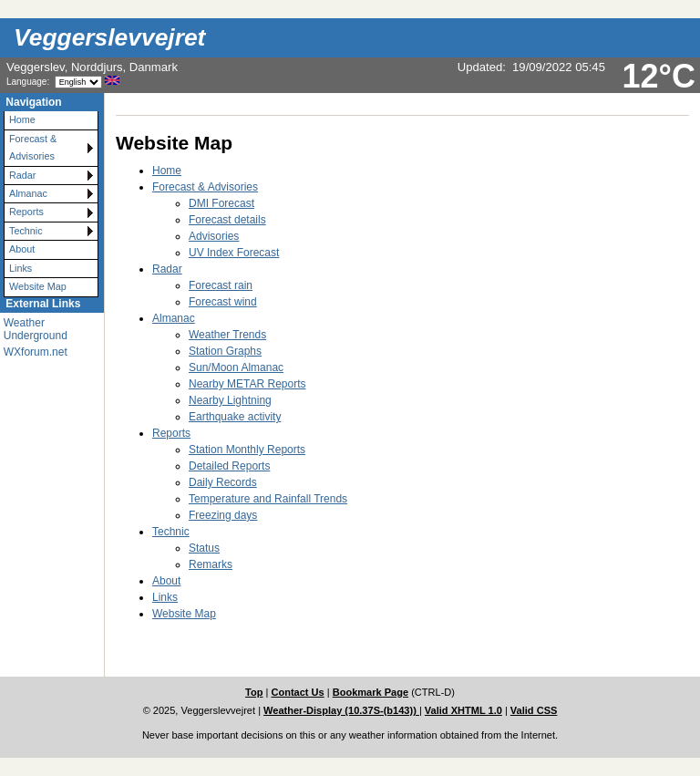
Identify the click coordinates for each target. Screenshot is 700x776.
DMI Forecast (221, 203)
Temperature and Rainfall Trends (268, 499)
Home (22, 119)
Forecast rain (221, 285)
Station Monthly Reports (247, 450)
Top (254, 692)
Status (204, 548)
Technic (26, 231)
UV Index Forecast (234, 253)
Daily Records (223, 482)
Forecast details (227, 220)
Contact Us (297, 692)
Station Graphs (225, 351)
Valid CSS (534, 710)
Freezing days (223, 515)
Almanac (28, 193)
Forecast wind (223, 302)
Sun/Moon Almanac (236, 367)
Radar (22, 175)
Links (21, 268)
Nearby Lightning (230, 400)
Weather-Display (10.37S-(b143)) (341, 710)
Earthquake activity (235, 417)
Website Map (38, 286)
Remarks (211, 564)
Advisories (214, 236)
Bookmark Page (371, 692)
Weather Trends (227, 335)
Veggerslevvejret (109, 37)
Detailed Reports (229, 466)
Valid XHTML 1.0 (463, 710)
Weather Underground (36, 329)
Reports (26, 212)
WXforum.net (36, 352)
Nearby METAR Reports (247, 384)
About (22, 249)
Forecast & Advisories (33, 147)
